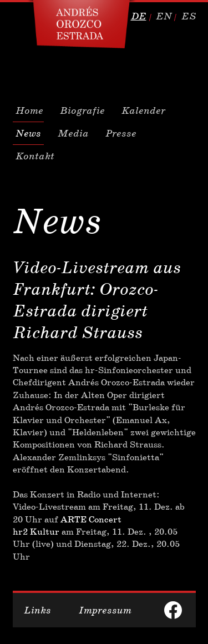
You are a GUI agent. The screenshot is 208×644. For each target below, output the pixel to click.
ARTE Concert (91, 519)
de (139, 16)
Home (29, 110)
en (164, 16)
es (189, 16)
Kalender (143, 110)
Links (37, 610)
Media (73, 133)
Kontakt (35, 156)
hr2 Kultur (36, 532)
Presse (121, 133)
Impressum (105, 610)
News (28, 133)
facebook (173, 610)
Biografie (82, 110)
